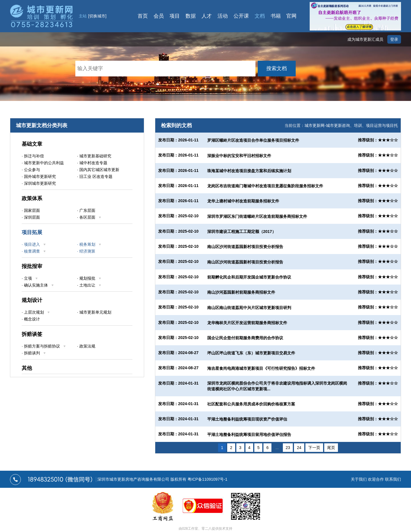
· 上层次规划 (36, 312)
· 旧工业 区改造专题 (95, 176)
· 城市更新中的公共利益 (43, 163)
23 (288, 448)
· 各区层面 (89, 217)
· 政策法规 (86, 346)
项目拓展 (32, 232)
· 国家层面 (31, 210)
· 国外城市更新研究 (39, 176)
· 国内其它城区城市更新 (98, 170)
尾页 (331, 448)
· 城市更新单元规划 (94, 312)
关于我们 (359, 479)
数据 (191, 16)
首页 (143, 16)
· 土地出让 (89, 285)
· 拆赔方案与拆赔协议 (44, 346)
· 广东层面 (86, 210)
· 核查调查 (34, 251)
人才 (207, 16)
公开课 (241, 16)
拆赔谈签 (32, 334)
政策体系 (32, 198)
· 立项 (30, 278)
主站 (93, 16)
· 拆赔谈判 (34, 353)
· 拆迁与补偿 (33, 156)
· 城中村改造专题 (92, 163)
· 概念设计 (31, 319)
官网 (292, 16)
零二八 (207, 529)
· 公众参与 (31, 170)
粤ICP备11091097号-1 (207, 479)
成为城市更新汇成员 (365, 39)
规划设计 (32, 300)
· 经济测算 (86, 251)
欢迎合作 (376, 479)
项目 (175, 16)
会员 (159, 16)
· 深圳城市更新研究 (39, 183)
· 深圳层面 (31, 217)
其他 (27, 368)
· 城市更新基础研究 (94, 156)
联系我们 (393, 479)
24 (299, 448)
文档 (260, 16)
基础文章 (32, 144)
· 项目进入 (34, 244)
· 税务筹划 (89, 244)
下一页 (314, 448)
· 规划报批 (89, 278)
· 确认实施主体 (38, 285)
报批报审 (32, 266)
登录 (394, 39)
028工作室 (190, 529)
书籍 (276, 16)
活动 (223, 16)
